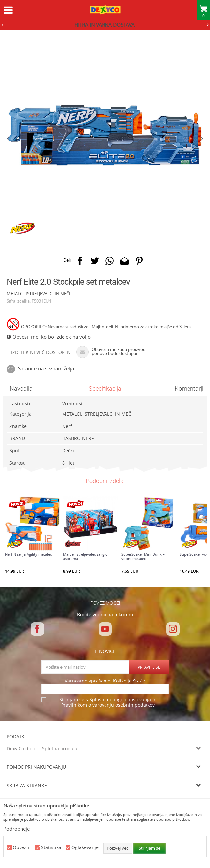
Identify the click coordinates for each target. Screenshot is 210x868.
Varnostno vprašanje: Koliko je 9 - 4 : (105, 681)
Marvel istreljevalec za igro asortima (85, 557)
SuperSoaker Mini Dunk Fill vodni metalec (145, 557)
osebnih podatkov (135, 705)
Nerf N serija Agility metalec (28, 554)
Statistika (51, 848)
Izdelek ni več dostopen (41, 352)
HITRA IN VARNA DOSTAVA (105, 25)
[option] (105, 25)
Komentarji (189, 388)
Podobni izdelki (105, 481)
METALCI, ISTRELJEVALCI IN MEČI (39, 294)
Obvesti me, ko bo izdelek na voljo (49, 337)
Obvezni (22, 848)
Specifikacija (105, 388)
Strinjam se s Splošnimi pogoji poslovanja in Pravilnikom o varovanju (108, 703)
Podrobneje (17, 829)
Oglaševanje (85, 848)
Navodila (21, 388)
